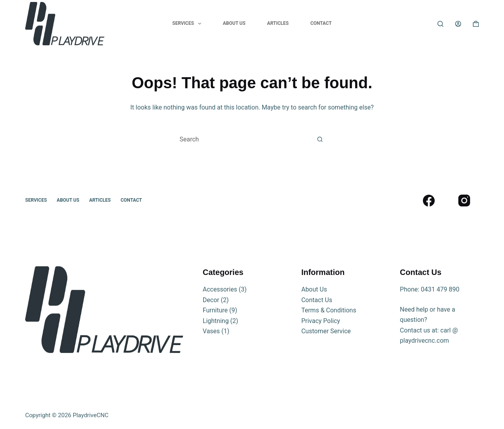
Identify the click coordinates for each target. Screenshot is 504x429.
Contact (321, 23)
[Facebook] (429, 200)
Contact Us (317, 300)
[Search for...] (241, 139)
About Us (234, 23)
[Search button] (320, 139)
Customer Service (326, 331)
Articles (278, 23)
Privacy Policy (321, 321)
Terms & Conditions (329, 310)
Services (188, 24)
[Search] (440, 24)
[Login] (458, 24)
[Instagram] (464, 200)
